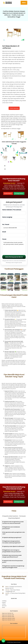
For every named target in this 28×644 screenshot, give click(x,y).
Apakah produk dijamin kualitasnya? (13, 546)
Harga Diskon (19, 193)
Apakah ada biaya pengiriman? (12, 538)
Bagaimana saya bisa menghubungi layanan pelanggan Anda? (13, 567)
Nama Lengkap (14, 219)
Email (14, 234)
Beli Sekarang (14, 108)
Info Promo (8, 193)
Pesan (14, 246)
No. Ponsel (14, 227)
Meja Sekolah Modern (16, 642)
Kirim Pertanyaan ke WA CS (14, 257)
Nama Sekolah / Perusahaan (14, 212)
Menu (24, 3)
